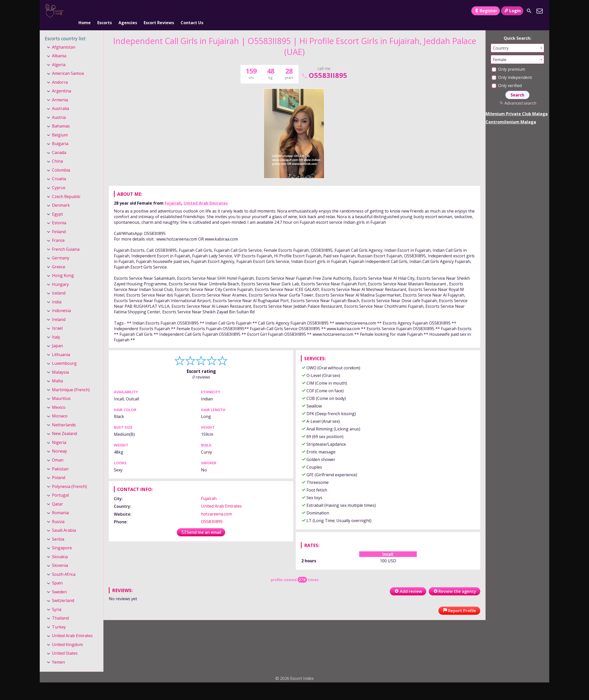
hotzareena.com (216, 506)
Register (485, 11)
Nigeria (59, 434)
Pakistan (60, 460)
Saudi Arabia (64, 522)
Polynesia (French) (69, 478)
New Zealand (64, 425)
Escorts (105, 11)
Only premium (508, 61)
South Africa (64, 566)
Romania (60, 504)
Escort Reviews (159, 11)
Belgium (60, 127)
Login (512, 11)
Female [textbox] (500, 51)
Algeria (59, 56)
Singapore (62, 539)
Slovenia (60, 557)
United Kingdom (67, 636)
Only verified (507, 77)
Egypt (57, 206)
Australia (61, 100)
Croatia (59, 171)
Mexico (59, 399)
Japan (57, 337)
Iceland (59, 285)
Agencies (128, 11)
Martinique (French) (71, 381)
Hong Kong (63, 267)
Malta (57, 373)
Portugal (60, 487)
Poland (59, 469)
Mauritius (61, 390)
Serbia (58, 531)
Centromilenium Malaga (511, 114)
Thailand (60, 610)
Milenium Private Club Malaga (517, 105)
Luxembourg (64, 355)
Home (85, 11)
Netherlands (64, 416)
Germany (61, 249)
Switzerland (63, 592)
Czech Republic (66, 188)
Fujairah (173, 195)
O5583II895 (324, 67)
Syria (57, 601)
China (57, 153)
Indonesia (61, 302)
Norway (59, 443)
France (58, 232)
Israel (57, 320)
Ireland (59, 311)
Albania (59, 47)
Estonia (59, 214)
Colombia (61, 162)
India (57, 293)
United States (65, 645)
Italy (56, 329)
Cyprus (59, 179)
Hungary (60, 276)
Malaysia (60, 364)
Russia (58, 513)
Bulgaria (60, 135)
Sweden (59, 583)
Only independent (512, 69)
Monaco (60, 408)
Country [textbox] (501, 40)
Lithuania (61, 346)
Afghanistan (64, 39)
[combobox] (517, 40)
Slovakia (60, 548)
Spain (57, 575)
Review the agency (454, 583)
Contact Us (192, 11)
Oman (58, 452)
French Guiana (66, 241)
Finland (59, 223)
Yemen (58, 654)
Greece (59, 258)
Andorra (60, 74)
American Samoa (68, 65)
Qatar (57, 496)
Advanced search (517, 95)
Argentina (62, 83)
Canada (59, 144)
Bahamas (61, 118)
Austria (59, 109)
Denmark (61, 197)
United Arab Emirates (206, 195)
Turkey (59, 619)
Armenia (60, 91)
